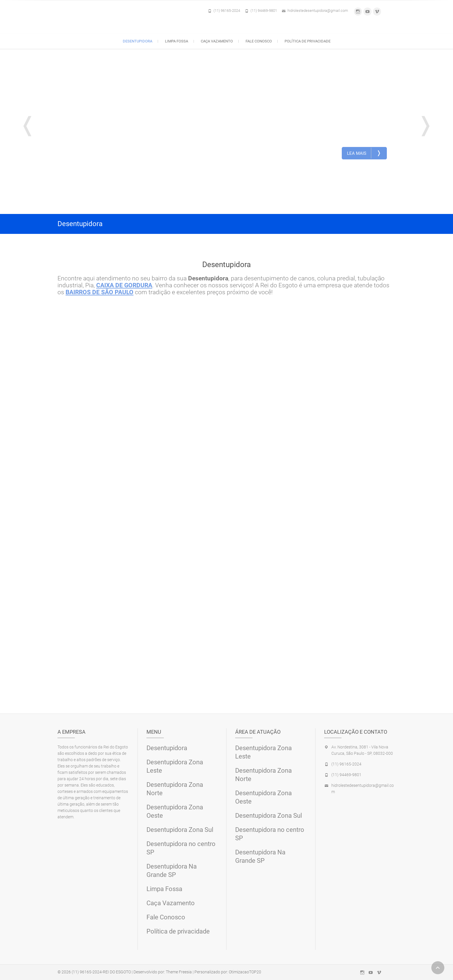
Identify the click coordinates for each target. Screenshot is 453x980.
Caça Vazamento (217, 41)
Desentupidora (138, 41)
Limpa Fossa (177, 41)
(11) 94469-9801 (264, 11)
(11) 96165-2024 (227, 11)
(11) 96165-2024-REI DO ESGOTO (101, 972)
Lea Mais (364, 153)
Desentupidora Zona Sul (180, 829)
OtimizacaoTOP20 (245, 972)
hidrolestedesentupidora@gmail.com (318, 11)
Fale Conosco (259, 41)
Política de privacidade (308, 41)
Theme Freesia (179, 972)
